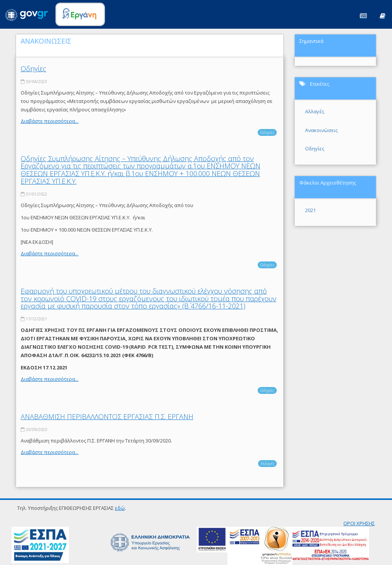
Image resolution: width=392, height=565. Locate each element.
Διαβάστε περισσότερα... (50, 121)
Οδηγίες (33, 69)
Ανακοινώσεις (321, 130)
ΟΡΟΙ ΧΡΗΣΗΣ (359, 523)
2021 (310, 210)
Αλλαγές (267, 463)
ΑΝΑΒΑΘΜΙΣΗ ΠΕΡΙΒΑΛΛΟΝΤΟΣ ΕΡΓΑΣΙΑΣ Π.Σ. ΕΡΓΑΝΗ (107, 416)
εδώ (120, 508)
